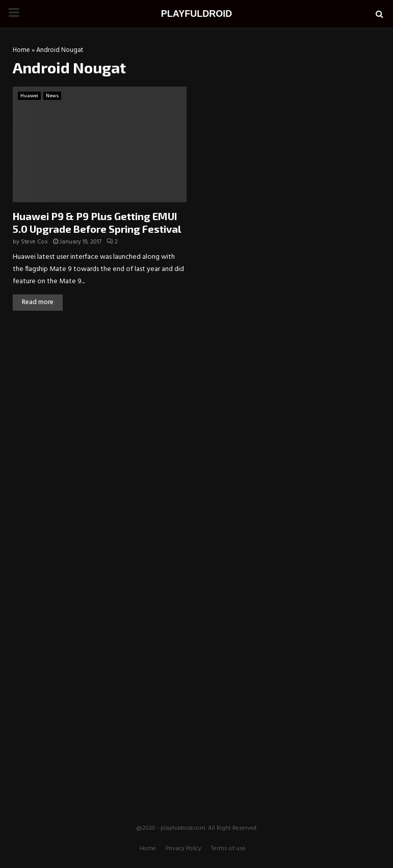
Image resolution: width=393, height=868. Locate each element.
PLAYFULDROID (196, 14)
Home (21, 50)
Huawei (29, 96)
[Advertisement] (197, 395)
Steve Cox (34, 242)
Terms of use (228, 849)
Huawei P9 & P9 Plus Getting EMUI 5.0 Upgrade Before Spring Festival (97, 222)
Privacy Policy (184, 849)
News (52, 96)
